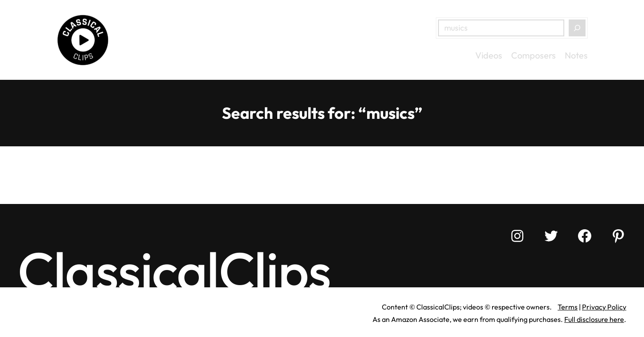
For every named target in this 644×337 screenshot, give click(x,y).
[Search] (577, 28)
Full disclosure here (594, 319)
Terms (568, 307)
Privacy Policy (604, 307)
